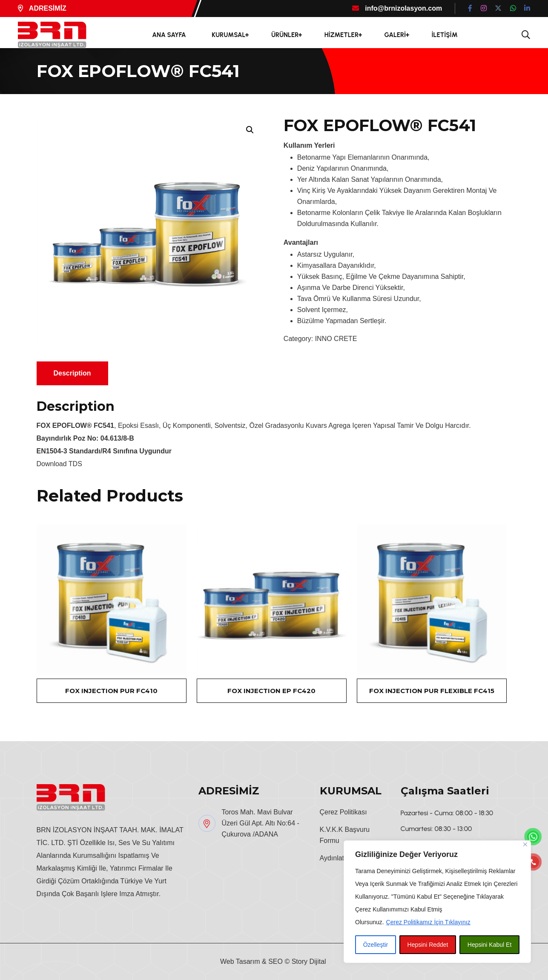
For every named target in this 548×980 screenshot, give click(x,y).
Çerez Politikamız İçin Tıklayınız (428, 922)
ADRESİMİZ (42, 8)
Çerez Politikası (343, 812)
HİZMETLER (341, 35)
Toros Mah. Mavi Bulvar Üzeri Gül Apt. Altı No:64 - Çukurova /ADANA (261, 823)
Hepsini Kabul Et (490, 945)
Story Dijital (309, 961)
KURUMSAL (228, 35)
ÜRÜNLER (285, 35)
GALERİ (395, 35)
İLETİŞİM (445, 35)
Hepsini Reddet (428, 945)
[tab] (72, 373)
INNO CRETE (336, 339)
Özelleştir (376, 945)
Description (72, 373)
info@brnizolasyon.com (397, 8)
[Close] (525, 844)
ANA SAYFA (169, 35)
